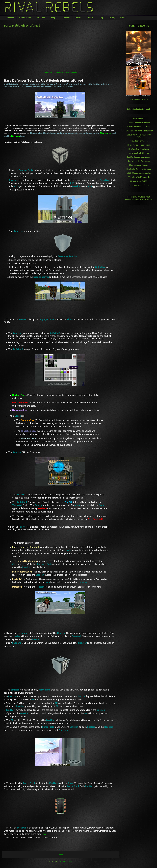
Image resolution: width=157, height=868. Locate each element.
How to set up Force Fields (139, 149)
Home (60, 855)
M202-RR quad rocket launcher (139, 173)
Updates (10, 18)
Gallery (112, 18)
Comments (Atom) (65, 861)
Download (41, 18)
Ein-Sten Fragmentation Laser (139, 157)
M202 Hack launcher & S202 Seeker (139, 131)
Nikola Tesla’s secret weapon (139, 145)
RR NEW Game (25, 18)
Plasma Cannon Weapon (139, 165)
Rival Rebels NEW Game (139, 100)
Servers (66, 18)
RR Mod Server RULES (139, 181)
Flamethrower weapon (139, 141)
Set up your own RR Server (139, 185)
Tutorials (90, 18)
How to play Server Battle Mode (139, 169)
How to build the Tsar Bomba (139, 161)
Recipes (54, 18)
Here (44, 834)
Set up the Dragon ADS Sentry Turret (139, 136)
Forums (78, 18)
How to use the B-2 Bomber (139, 153)
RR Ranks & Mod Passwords (139, 177)
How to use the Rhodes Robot (139, 127)
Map (102, 18)
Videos (123, 18)
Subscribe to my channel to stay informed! (61, 72)
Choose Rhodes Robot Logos (139, 123)
